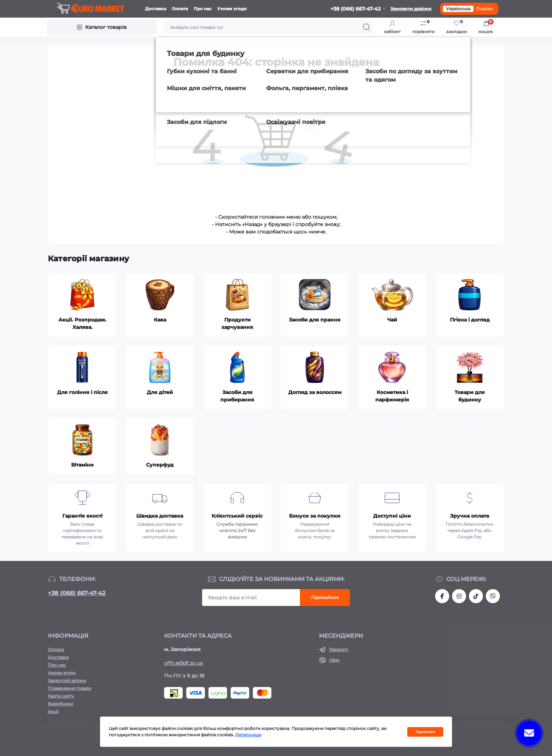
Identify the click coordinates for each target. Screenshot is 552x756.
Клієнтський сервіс (237, 516)
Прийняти (425, 732)
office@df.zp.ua (184, 663)
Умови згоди (232, 9)
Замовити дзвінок (411, 9)
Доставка (156, 9)
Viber (334, 660)
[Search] (366, 27)
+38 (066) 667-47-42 (77, 593)
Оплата (180, 9)
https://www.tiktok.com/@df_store (476, 596)
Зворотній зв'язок (67, 680)
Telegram (339, 649)
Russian (485, 9)
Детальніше (248, 735)
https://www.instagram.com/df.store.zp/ (459, 596)
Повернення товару (70, 688)
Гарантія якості (82, 516)
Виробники (61, 704)
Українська (458, 9)
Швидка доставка (160, 516)
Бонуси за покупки (315, 516)
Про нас (203, 9)
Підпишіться (325, 597)
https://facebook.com (442, 596)
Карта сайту (61, 696)
